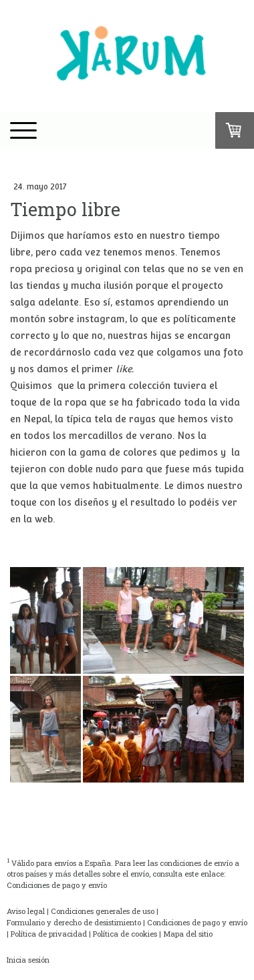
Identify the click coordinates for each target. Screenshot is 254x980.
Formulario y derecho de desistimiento (74, 922)
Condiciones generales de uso (103, 911)
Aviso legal (26, 911)
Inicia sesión (28, 960)
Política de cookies (125, 934)
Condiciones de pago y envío (57, 885)
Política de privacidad (49, 934)
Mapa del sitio (188, 934)
